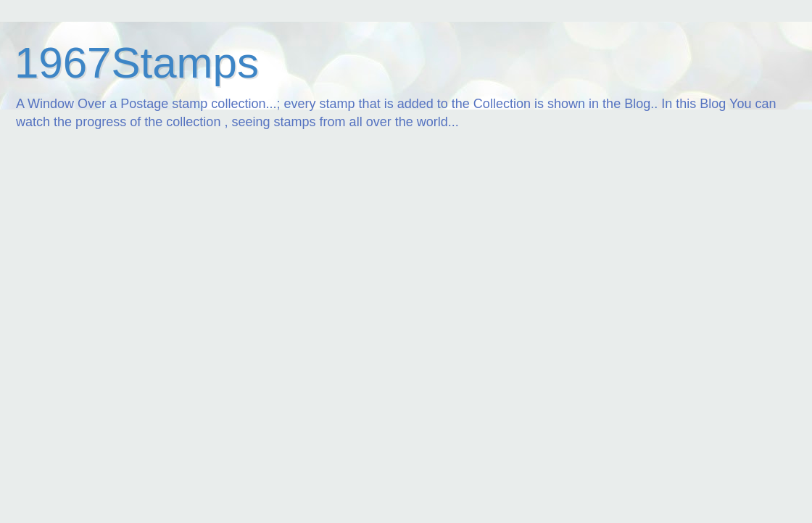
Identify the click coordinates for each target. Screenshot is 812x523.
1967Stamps (137, 63)
